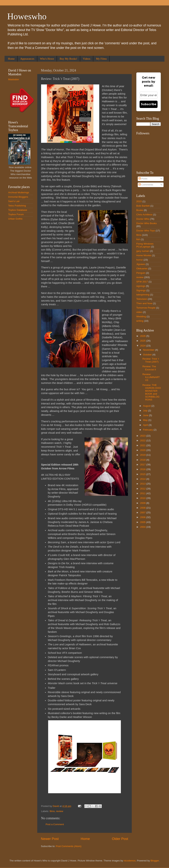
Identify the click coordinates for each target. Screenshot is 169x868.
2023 (143, 436)
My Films (101, 59)
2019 (143, 455)
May (146, 420)
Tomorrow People (146, 308)
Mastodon (14, 79)
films (52, 811)
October (148, 355)
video (139, 312)
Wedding (141, 316)
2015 (139, 201)
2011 (143, 493)
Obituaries (142, 269)
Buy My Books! (68, 59)
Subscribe (149, 104)
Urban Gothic (15, 219)
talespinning (143, 295)
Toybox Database (18, 210)
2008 (143, 508)
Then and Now (144, 303)
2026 (143, 336)
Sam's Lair (14, 201)
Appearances (27, 59)
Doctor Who (143, 219)
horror (140, 260)
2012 (143, 489)
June (146, 415)
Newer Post (50, 839)
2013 (143, 484)
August (147, 406)
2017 (143, 465)
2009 (143, 503)
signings (141, 286)
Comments (146, 185)
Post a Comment (55, 824)
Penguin (141, 273)
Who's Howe (47, 59)
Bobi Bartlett (143, 206)
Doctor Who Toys (146, 231)
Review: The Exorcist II (149, 368)
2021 (143, 445)
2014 (143, 479)
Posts (143, 179)
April (146, 425)
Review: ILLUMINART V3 (151, 377)
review (60, 811)
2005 (143, 522)
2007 (143, 513)
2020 (143, 450)
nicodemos (130, 861)
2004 (143, 527)
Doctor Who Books (147, 223)
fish (138, 239)
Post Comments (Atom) (69, 846)
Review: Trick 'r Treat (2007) (151, 360)
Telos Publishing (17, 206)
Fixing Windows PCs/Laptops (145, 245)
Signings (141, 290)
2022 (143, 440)
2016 (143, 469)
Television (142, 299)
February (148, 430)
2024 (143, 346)
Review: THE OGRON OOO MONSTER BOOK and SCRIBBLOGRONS (152, 392)
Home (11, 59)
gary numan (143, 251)
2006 (143, 517)
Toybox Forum (16, 214)
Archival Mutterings (19, 192)
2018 (143, 460)
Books (140, 210)
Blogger (155, 861)
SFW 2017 (142, 282)
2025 (143, 341)
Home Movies (144, 255)
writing (140, 321)
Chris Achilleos (144, 215)
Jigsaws (141, 264)
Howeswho (27, 16)
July (146, 411)
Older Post (120, 839)
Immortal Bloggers (18, 197)
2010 (143, 498)
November (149, 350)
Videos (87, 59)
